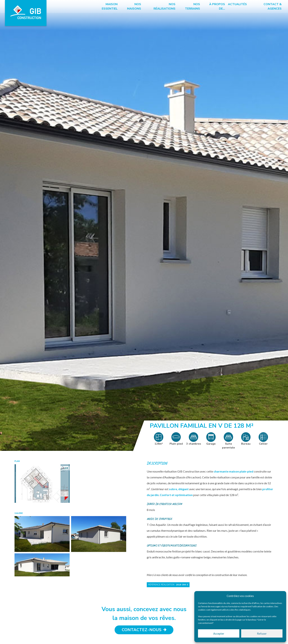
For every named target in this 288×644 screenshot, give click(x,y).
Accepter (219, 634)
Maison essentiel (110, 6)
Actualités (237, 4)
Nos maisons (134, 6)
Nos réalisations (164, 6)
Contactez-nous (144, 630)
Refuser (262, 634)
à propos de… (217, 6)
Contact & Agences (272, 6)
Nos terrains (192, 6)
